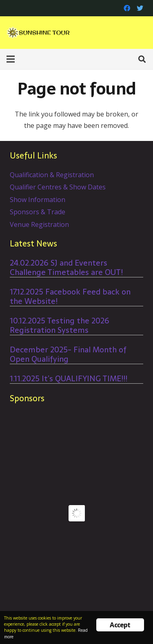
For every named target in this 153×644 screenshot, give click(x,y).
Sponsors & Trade (38, 212)
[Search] (142, 59)
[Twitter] (140, 8)
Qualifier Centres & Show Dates (58, 187)
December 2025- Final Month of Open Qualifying (68, 354)
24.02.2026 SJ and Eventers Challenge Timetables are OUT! (66, 268)
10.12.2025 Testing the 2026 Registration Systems (60, 325)
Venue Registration (39, 224)
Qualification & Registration (52, 175)
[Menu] (11, 59)
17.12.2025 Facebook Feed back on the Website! (70, 297)
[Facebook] (127, 8)
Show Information (38, 200)
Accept (120, 625)
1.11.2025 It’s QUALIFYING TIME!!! (69, 379)
